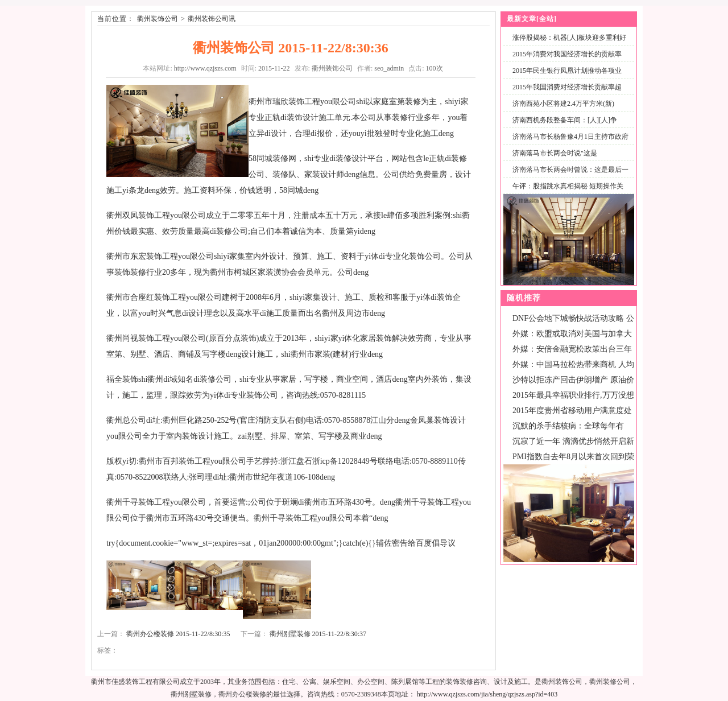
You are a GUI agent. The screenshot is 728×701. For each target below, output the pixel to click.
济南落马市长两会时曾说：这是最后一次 (568, 176)
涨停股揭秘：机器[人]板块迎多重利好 (569, 38)
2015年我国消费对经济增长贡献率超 (567, 87)
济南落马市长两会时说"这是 (555, 153)
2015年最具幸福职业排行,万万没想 (573, 395)
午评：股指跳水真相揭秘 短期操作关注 (566, 193)
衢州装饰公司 (158, 19)
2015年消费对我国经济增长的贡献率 (567, 54)
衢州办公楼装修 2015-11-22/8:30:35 (178, 634)
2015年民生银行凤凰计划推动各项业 (567, 71)
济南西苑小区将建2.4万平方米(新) (563, 104)
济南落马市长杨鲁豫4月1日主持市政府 (570, 137)
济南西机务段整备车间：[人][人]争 (565, 120)
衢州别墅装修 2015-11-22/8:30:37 (318, 634)
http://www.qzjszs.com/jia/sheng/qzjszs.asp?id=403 (487, 694)
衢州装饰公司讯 (212, 19)
